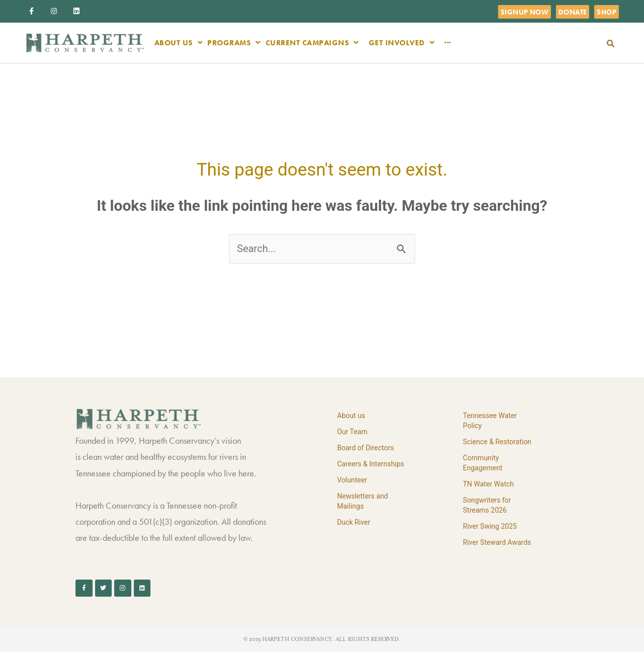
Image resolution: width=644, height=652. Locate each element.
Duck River (354, 522)
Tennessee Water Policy (490, 421)
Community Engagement (482, 463)
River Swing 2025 (490, 526)
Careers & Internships (371, 464)
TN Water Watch (488, 484)
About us (351, 416)
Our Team (352, 432)
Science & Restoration (497, 442)
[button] (611, 44)
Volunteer (352, 480)
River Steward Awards (497, 542)
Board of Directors (366, 448)
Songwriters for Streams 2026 (487, 505)
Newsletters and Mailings (363, 501)
